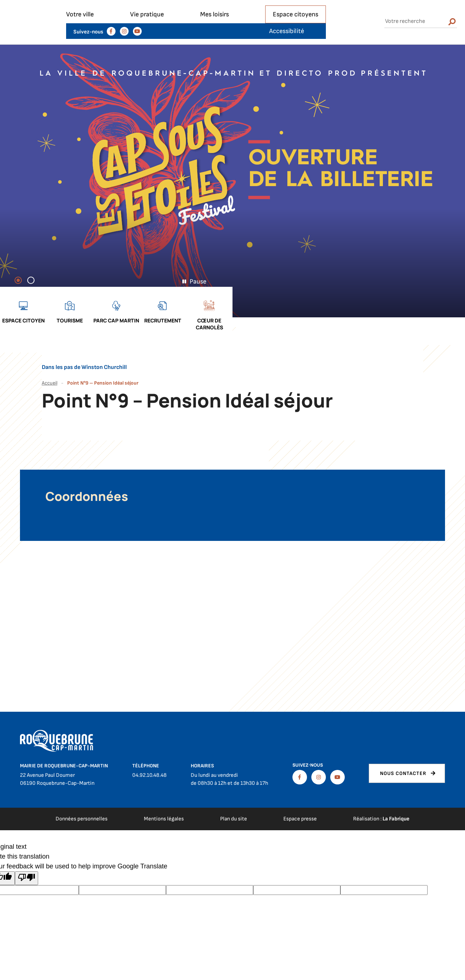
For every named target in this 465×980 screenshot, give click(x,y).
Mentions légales (164, 809)
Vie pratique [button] (147, 30)
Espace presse (300, 809)
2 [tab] (34, 296)
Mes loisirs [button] (215, 30)
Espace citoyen (256, 310)
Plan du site (234, 809)
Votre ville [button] (80, 30)
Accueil (50, 373)
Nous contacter (403, 763)
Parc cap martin (349, 310)
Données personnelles (82, 809)
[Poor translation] (27, 868)
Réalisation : (381, 809)
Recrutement (395, 310)
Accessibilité (426, 8)
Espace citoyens (296, 30)
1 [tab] (21, 296)
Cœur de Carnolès (442, 314)
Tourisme (302, 310)
